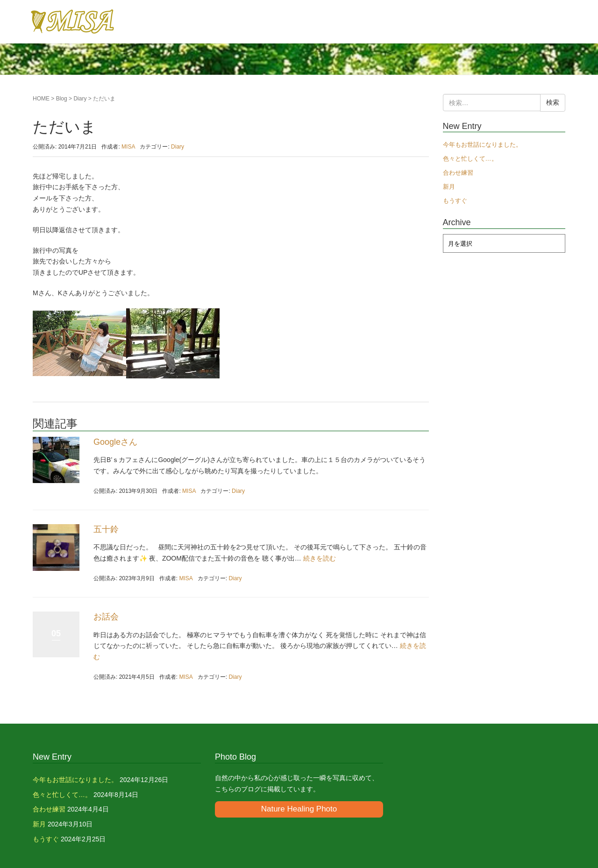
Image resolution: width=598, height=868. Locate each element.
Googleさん (115, 442)
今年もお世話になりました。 (482, 145)
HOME (41, 99)
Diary (80, 99)
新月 (449, 187)
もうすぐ (455, 201)
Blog (62, 99)
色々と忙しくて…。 (470, 159)
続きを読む (320, 558)
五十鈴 (106, 529)
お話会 (106, 617)
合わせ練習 (458, 173)
